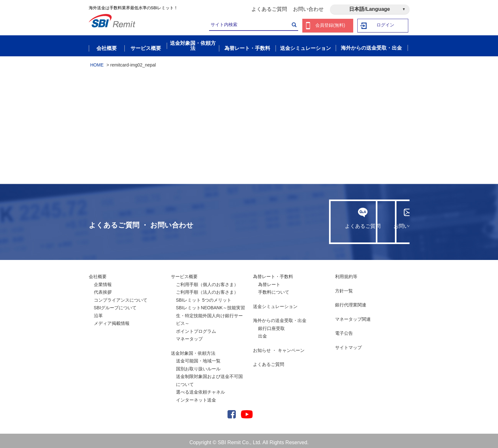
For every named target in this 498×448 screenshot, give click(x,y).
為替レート (269, 281)
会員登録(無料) (330, 26)
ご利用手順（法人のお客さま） (207, 289)
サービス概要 (184, 273)
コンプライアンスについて (121, 297)
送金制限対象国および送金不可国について (209, 377)
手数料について (274, 289)
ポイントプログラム (196, 328)
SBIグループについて (115, 304)
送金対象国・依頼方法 (193, 350)
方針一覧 (344, 287)
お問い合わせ (308, 9)
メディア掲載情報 (112, 320)
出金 (263, 332)
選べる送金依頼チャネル (200, 388)
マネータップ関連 (353, 316)
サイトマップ (348, 344)
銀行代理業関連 (351, 301)
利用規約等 (346, 273)
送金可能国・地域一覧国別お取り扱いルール (198, 361)
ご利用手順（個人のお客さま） (207, 281)
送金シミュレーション (275, 303)
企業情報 (103, 281)
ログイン (385, 26)
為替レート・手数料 (273, 273)
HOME (97, 61)
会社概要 (98, 273)
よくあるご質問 (269, 9)
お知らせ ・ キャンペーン (279, 347)
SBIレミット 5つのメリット (204, 297)
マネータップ (189, 335)
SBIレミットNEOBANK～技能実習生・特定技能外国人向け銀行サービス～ (210, 312)
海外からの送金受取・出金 (280, 317)
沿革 (98, 312)
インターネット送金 (196, 396)
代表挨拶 (103, 289)
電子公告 (344, 330)
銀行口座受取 (271, 325)
